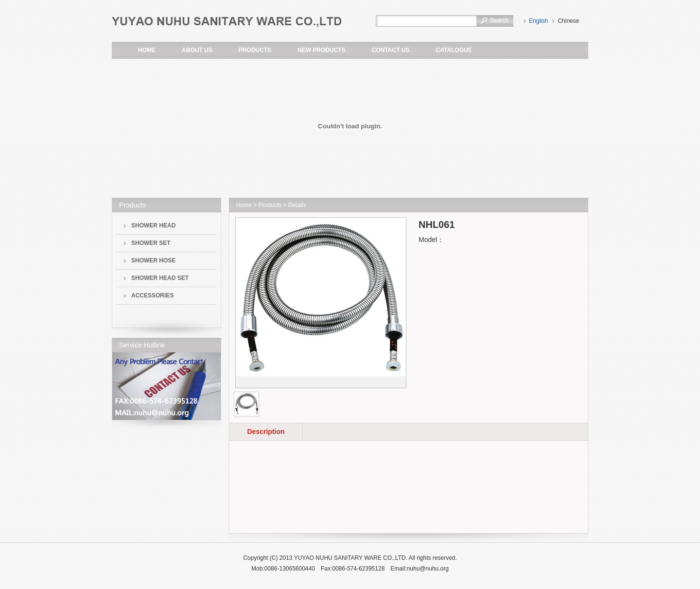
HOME (147, 50)
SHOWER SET (151, 243)
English (538, 21)
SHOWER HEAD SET (160, 278)
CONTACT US (391, 50)
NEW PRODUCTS (322, 50)
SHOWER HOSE (153, 260)
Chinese (568, 21)
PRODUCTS (255, 50)
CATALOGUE (454, 50)
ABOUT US (197, 50)
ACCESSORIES (152, 295)
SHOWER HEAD (153, 225)
